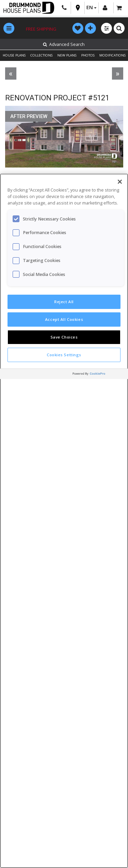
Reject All (64, 302)
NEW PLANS (67, 55)
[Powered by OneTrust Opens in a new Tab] (99, 375)
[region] (64, 521)
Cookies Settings (64, 355)
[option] (64, 140)
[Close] (120, 182)
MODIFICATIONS (112, 55)
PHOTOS (88, 55)
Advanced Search (64, 44)
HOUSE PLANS (14, 55)
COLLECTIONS (41, 55)
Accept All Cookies (64, 319)
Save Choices (64, 337)
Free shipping (41, 29)
